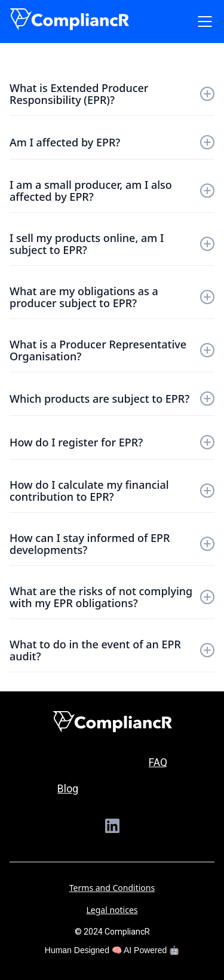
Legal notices (112, 910)
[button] (202, 22)
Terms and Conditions (112, 888)
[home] (69, 19)
